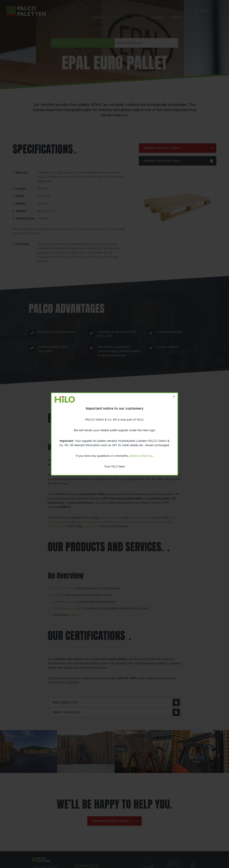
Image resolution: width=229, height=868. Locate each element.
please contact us (141, 456)
